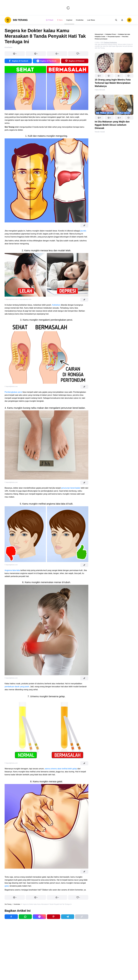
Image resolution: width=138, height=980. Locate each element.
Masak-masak (100, 132)
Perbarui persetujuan (101, 39)
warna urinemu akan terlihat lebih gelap (61, 769)
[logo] (16, 20)
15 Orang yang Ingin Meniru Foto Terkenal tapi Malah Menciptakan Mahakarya (113, 83)
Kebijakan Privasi (111, 34)
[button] (99, 76)
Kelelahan (56, 305)
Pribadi (50, 20)
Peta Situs (125, 37)
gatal (7, 886)
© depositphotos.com (11, 299)
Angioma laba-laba (12, 570)
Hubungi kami (99, 34)
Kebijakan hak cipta (124, 34)
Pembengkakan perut (13, 392)
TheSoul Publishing (110, 43)
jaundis (83, 231)
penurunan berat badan (71, 488)
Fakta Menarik (100, 90)
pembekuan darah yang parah (17, 687)
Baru (60, 20)
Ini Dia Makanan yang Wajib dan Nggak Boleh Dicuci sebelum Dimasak (112, 125)
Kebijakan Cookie (100, 37)
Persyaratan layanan (114, 37)
